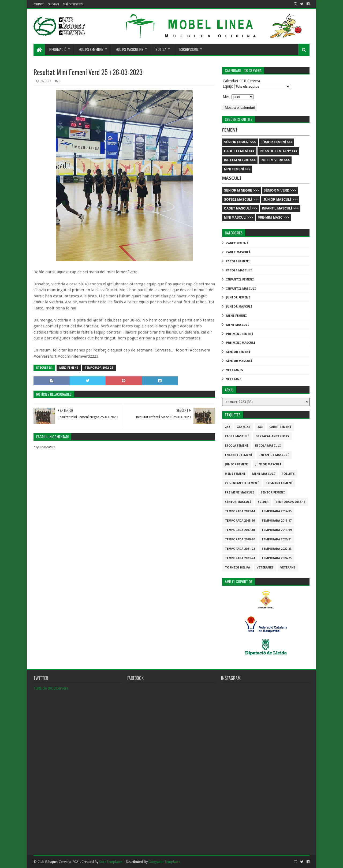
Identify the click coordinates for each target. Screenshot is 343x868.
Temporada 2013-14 (240, 511)
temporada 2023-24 (240, 558)
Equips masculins (129, 49)
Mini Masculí (238, 325)
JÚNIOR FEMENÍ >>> (277, 142)
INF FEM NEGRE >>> (240, 160)
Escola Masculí (239, 270)
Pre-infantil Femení (242, 483)
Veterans (234, 379)
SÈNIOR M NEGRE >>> (241, 190)
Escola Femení (238, 261)
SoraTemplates (111, 862)
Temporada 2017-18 (240, 530)
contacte (39, 4)
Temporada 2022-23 (99, 368)
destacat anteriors (272, 436)
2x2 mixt (244, 427)
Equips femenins (91, 49)
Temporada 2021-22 (240, 549)
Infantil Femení (240, 280)
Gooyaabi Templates (164, 862)
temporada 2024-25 (277, 558)
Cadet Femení (237, 243)
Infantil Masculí (241, 289)
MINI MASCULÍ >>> (238, 218)
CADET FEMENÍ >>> (239, 151)
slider (263, 502)
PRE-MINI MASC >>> (273, 218)
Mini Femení (69, 368)
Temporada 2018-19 (277, 530)
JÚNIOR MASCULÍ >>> (280, 200)
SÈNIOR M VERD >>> (280, 190)
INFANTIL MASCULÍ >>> (280, 208)
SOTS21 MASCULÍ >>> (241, 200)
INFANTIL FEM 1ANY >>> (278, 151)
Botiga (161, 49)
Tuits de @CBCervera (51, 688)
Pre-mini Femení (240, 334)
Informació (58, 49)
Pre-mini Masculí (241, 343)
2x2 (227, 427)
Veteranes (235, 370)
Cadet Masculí (238, 252)
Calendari (53, 4)
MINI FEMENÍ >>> (237, 169)
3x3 (260, 427)
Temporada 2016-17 (277, 521)
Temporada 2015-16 (240, 521)
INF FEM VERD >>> (275, 160)
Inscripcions (189, 49)
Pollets (288, 474)
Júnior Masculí (239, 307)
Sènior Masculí (239, 361)
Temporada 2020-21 (277, 539)
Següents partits (73, 4)
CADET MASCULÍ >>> (241, 208)
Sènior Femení (238, 352)
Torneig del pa (237, 568)
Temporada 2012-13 (290, 502)
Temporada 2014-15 (277, 511)
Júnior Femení (238, 298)
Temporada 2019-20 (240, 539)
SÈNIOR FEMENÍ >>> (240, 142)
